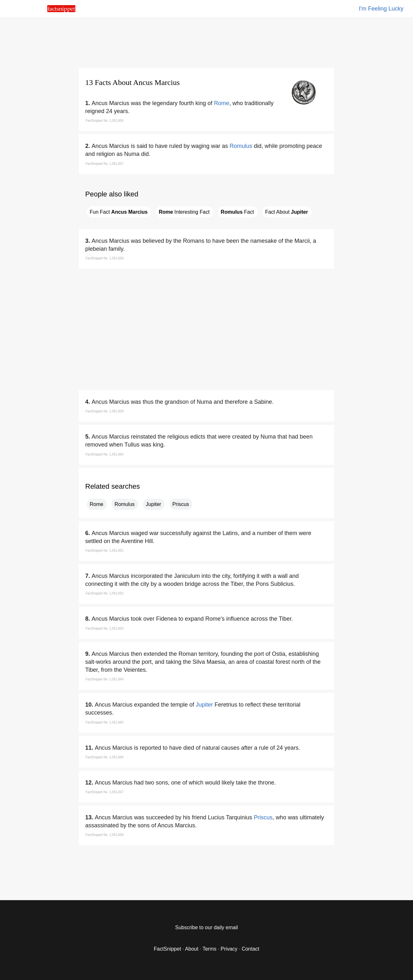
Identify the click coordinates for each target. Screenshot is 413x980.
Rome (222, 103)
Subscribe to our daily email (207, 927)
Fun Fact (119, 212)
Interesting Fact (184, 212)
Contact (250, 949)
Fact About (287, 212)
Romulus (241, 146)
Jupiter (154, 504)
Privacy (229, 949)
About (192, 949)
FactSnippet (167, 949)
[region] (206, 42)
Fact (237, 212)
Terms (209, 949)
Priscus (181, 504)
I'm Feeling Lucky (381, 9)
